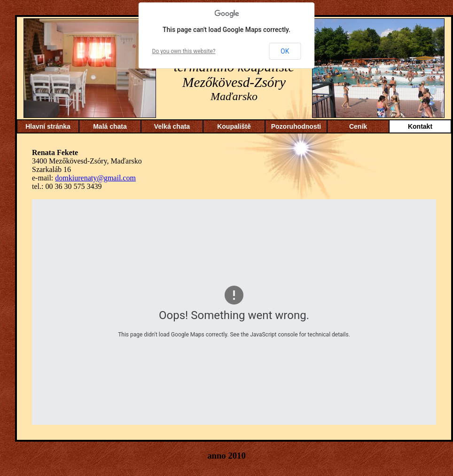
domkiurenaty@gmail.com (95, 178)
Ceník (358, 126)
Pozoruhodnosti (296, 126)
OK (285, 51)
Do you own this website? (184, 51)
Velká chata (172, 126)
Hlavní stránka (48, 126)
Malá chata (110, 126)
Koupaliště (234, 126)
